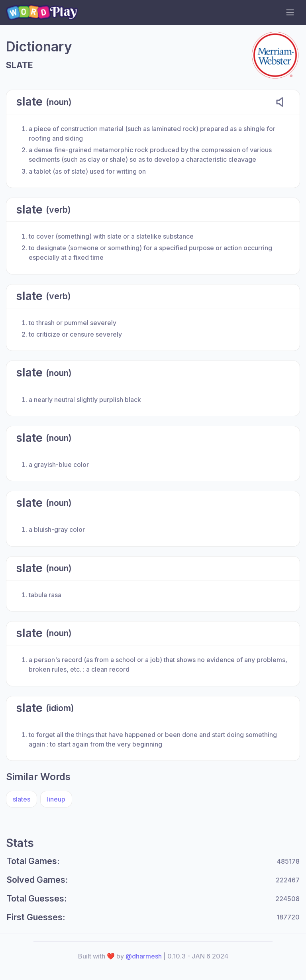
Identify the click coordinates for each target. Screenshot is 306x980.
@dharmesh (144, 956)
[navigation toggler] (290, 12)
